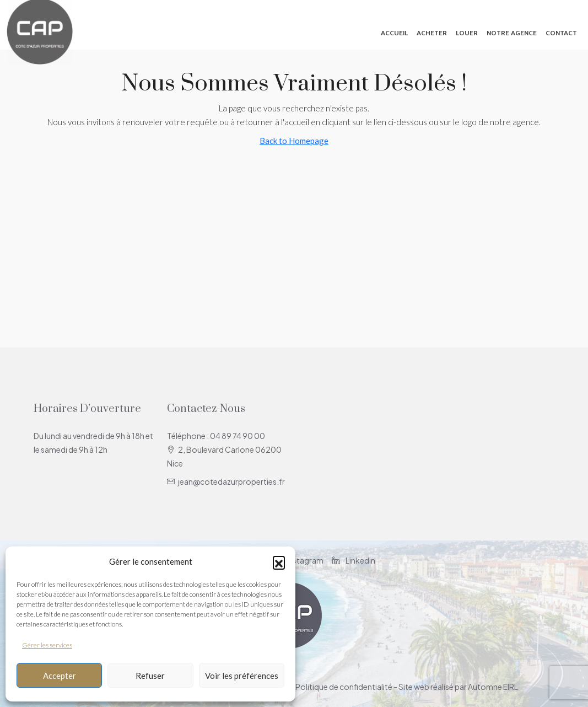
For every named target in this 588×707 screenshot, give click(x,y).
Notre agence (512, 33)
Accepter (60, 676)
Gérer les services (47, 645)
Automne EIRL (493, 687)
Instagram (298, 560)
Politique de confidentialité (344, 687)
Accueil (394, 33)
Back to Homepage (294, 141)
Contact (561, 33)
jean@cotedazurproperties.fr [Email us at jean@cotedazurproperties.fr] (231, 481)
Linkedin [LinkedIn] (354, 560)
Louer (467, 33)
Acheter (432, 33)
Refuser (150, 676)
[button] (279, 562)
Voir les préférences (242, 676)
